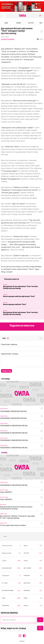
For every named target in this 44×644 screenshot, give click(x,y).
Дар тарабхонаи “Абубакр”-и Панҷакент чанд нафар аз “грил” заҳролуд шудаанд (17, 517)
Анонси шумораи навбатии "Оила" (15, 304)
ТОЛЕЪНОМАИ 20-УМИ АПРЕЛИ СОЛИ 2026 (14, 433)
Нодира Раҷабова (8, 39)
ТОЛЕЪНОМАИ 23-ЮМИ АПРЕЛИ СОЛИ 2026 (14, 440)
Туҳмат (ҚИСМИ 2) (6, 499)
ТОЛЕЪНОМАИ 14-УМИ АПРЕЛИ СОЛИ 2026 (14, 426)
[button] (40, 16)
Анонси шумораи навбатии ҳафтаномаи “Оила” (19, 296)
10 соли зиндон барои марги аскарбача (13, 525)
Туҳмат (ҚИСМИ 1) (6, 492)
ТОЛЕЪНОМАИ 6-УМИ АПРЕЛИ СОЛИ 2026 (13, 418)
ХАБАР (6, 23)
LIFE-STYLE (31, 23)
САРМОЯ (19, 23)
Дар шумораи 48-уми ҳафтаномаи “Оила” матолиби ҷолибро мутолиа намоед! (21, 313)
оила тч (5, 536)
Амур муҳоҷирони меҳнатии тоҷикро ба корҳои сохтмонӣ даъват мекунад (16, 508)
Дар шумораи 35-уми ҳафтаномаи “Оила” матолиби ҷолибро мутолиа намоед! (21, 287)
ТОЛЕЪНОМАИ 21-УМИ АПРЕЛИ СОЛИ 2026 (14, 448)
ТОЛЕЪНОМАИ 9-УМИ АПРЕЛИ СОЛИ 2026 (13, 411)
